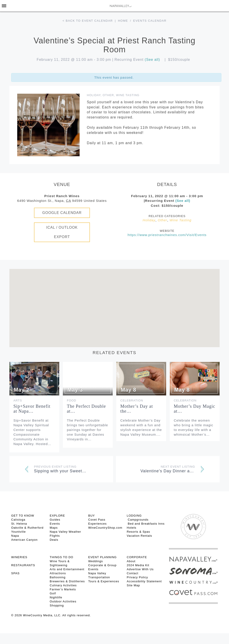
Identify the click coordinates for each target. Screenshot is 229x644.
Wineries (19, 557)
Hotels (132, 528)
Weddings (96, 561)
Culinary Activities (63, 585)
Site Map (133, 585)
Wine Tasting (128, 95)
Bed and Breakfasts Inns (146, 524)
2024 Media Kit (138, 565)
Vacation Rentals (139, 536)
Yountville (18, 532)
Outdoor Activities (63, 601)
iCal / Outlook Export (62, 232)
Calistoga (18, 520)
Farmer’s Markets (63, 589)
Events (55, 524)
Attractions (58, 573)
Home (123, 21)
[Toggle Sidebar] (4, 6)
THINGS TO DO (61, 557)
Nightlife (56, 597)
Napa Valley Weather (65, 532)
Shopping (57, 605)
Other (108, 95)
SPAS (15, 573)
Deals (54, 540)
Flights (55, 536)
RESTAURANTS (23, 565)
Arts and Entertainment (67, 569)
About (131, 561)
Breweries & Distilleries (67, 581)
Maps (54, 528)
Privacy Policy (137, 577)
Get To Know (23, 516)
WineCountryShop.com (105, 528)
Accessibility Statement (144, 581)
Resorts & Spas (138, 532)
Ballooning (58, 577)
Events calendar (150, 21)
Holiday (94, 95)
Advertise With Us (140, 569)
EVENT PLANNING (103, 557)
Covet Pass (97, 520)
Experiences (98, 524)
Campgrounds (138, 520)
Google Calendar (62, 213)
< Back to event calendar (88, 21)
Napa (15, 536)
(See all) (152, 60)
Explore (57, 516)
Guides (55, 520)
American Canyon (24, 540)
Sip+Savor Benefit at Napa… (32, 409)
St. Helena (19, 524)
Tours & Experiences (104, 581)
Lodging (134, 516)
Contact (133, 573)
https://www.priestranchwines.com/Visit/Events (167, 235)
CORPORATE (137, 557)
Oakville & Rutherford (27, 528)
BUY (92, 516)
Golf (53, 593)
